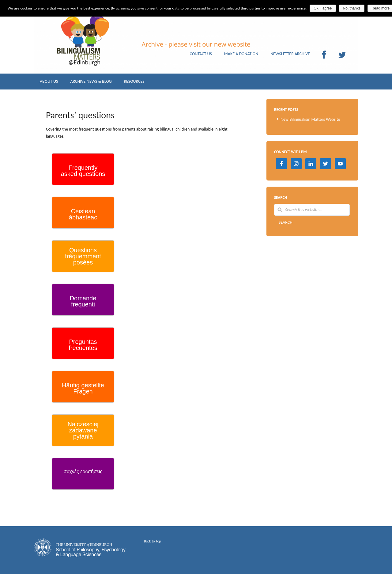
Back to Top (153, 541)
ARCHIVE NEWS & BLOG (91, 83)
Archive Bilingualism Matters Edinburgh (95, 52)
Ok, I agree (323, 8)
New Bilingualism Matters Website (310, 119)
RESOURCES (134, 83)
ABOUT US (49, 83)
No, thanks (352, 8)
